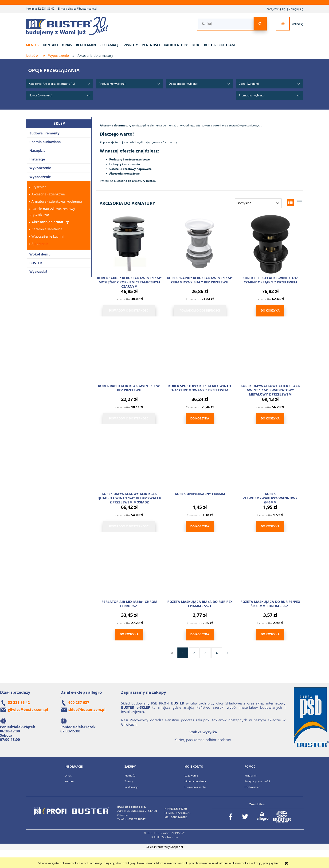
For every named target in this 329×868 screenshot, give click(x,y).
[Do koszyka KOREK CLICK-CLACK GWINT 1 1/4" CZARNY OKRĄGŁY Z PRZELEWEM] (270, 311)
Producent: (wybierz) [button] (112, 84)
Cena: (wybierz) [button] (249, 84)
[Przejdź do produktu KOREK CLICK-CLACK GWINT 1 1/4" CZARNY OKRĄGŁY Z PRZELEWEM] (270, 244)
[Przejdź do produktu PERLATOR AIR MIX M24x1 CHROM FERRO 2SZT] (129, 568)
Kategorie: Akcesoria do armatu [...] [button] (52, 84)
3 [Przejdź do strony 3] (205, 653)
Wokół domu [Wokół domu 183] (40, 254)
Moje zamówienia (195, 781)
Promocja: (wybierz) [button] (252, 95)
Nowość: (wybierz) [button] (41, 95)
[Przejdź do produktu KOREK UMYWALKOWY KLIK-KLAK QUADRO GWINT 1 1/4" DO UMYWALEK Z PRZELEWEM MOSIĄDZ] (129, 460)
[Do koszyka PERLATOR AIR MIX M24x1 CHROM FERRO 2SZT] (129, 634)
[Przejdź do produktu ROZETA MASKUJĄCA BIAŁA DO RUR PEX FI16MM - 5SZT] (200, 568)
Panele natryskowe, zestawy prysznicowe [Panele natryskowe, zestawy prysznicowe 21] (52, 212)
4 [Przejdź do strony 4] (217, 653)
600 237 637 (79, 702)
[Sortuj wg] (258, 203)
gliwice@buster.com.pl (82, 9)
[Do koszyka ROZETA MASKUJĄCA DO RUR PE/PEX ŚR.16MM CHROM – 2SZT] (270, 634)
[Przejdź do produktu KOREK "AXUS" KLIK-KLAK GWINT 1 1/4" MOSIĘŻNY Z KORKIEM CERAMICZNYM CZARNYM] (129, 244)
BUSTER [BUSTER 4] (36, 263)
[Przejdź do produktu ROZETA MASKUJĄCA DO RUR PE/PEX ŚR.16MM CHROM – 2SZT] (270, 568)
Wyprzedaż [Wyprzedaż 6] (38, 272)
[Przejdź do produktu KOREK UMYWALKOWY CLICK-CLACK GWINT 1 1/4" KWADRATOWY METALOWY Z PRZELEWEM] (270, 352)
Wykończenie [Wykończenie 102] (40, 168)
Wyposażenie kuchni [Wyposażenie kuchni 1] (48, 236)
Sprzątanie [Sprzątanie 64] (40, 244)
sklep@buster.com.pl (87, 709)
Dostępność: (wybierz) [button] (183, 84)
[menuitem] (34, 45)
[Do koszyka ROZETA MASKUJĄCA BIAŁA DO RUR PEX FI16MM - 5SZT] (200, 634)
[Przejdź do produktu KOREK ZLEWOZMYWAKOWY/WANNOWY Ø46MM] (270, 460)
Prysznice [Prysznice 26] (39, 187)
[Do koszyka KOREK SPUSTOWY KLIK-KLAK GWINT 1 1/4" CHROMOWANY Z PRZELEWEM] (200, 419)
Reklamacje (131, 787)
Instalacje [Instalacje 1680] (37, 159)
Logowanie (191, 775)
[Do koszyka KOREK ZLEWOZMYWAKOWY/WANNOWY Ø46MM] (270, 527)
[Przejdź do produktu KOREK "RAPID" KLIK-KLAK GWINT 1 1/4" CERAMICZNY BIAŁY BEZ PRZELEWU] (200, 244)
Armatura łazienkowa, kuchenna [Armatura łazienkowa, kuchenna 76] (57, 201)
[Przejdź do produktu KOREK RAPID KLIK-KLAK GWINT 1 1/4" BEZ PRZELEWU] (129, 352)
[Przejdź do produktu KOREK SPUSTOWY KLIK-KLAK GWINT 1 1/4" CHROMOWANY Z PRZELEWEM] (200, 352)
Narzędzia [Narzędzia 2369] (37, 150)
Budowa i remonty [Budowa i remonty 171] (44, 133)
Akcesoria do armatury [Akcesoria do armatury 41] (50, 222)
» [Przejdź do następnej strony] (228, 653)
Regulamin (251, 775)
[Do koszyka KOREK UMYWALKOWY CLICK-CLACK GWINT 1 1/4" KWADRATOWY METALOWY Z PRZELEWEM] (270, 419)
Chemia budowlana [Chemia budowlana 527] (45, 142)
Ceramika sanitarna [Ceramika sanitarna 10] (47, 229)
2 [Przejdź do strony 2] (194, 653)
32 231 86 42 (46, 9)
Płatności (130, 775)
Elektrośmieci (252, 787)
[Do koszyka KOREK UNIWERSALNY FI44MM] (200, 527)
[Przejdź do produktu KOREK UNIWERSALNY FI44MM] (200, 460)
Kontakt (69, 781)
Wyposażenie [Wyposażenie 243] (40, 177)
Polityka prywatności (257, 781)
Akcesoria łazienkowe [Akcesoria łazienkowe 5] (48, 194)
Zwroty (129, 781)
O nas (68, 775)
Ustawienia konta (195, 787)
